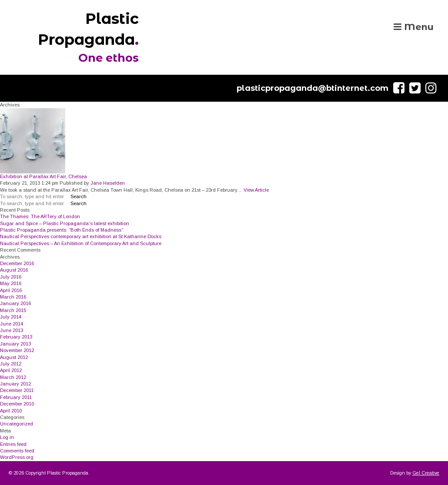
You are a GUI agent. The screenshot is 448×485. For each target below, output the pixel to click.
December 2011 (17, 390)
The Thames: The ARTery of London (40, 216)
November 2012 (17, 350)
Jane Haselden (108, 183)
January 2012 (15, 384)
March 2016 (13, 297)
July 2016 (11, 277)
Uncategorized (17, 424)
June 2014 (12, 324)
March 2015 (13, 310)
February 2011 (16, 397)
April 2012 (11, 370)
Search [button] (79, 196)
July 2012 (11, 364)
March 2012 (13, 377)
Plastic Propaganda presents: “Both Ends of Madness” (62, 230)
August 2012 (14, 357)
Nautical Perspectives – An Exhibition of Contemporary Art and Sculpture (81, 243)
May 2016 (11, 283)
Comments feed (17, 451)
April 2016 (11, 290)
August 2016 (14, 270)
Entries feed (13, 444)
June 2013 (12, 330)
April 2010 (11, 411)
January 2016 (15, 303)
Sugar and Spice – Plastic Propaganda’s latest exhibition (65, 223)
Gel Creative (426, 473)
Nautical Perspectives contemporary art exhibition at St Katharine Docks (81, 236)
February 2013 (16, 337)
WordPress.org (17, 457)
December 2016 (17, 263)
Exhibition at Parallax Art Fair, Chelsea (43, 176)
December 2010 (17, 404)
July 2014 (11, 317)
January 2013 (15, 344)
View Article (256, 190)
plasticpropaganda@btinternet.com (313, 88)
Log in (7, 437)
